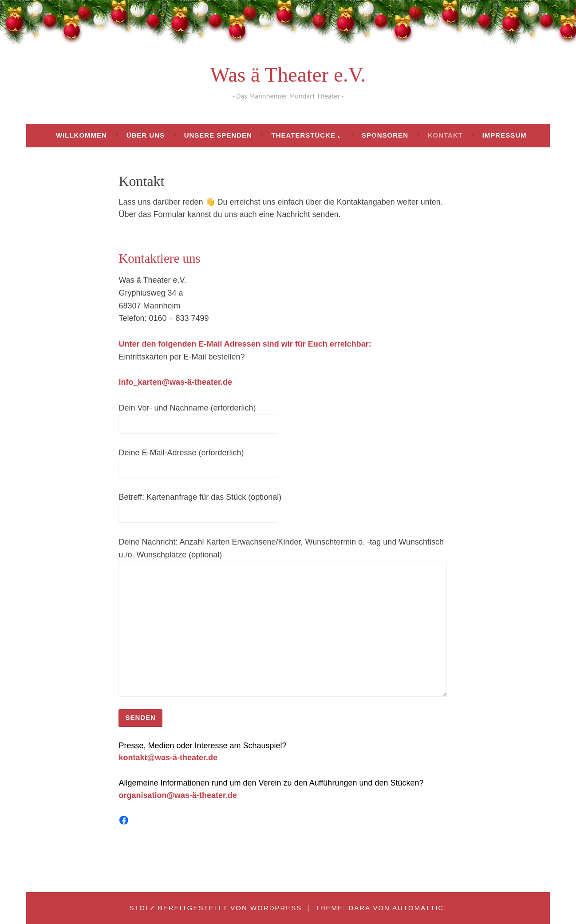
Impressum (505, 135)
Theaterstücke (304, 135)
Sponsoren (385, 135)
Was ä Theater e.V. (288, 75)
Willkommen (81, 135)
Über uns (146, 135)
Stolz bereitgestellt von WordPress (215, 908)
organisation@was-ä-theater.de (178, 795)
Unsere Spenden (218, 135)
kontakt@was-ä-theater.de (168, 758)
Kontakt (445, 135)
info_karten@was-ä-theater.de (175, 382)
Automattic (418, 908)
